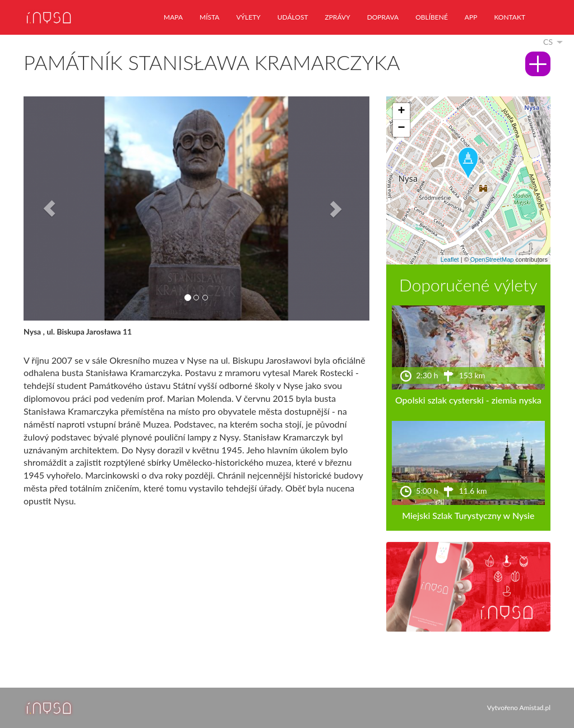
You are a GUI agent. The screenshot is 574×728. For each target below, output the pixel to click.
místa (209, 17)
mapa (173, 17)
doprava (383, 17)
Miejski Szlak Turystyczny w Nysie (468, 515)
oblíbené (432, 17)
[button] (49, 208)
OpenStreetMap (492, 259)
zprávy (338, 17)
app (471, 17)
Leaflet (450, 259)
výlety (248, 17)
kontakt (510, 17)
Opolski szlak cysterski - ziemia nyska (468, 400)
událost (293, 17)
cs (548, 42)
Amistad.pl (535, 708)
